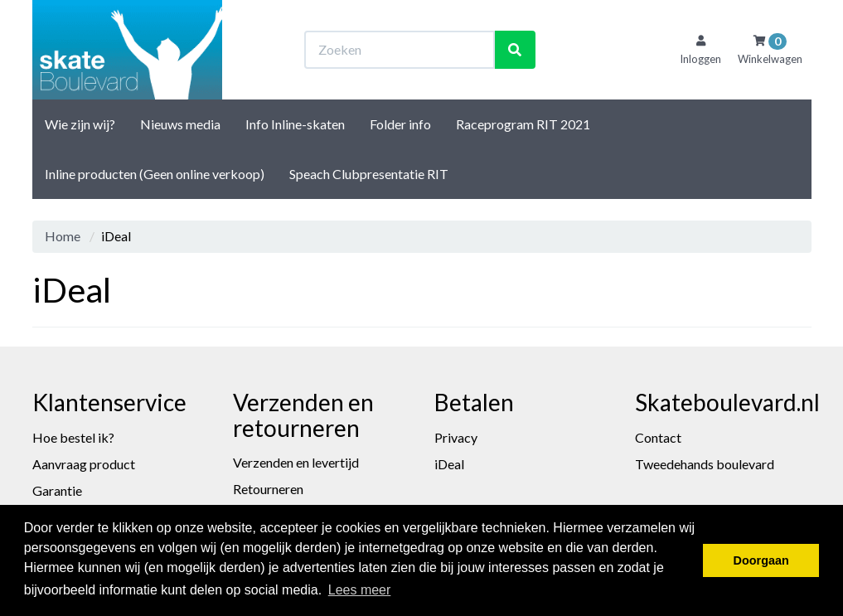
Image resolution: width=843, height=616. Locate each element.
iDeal (449, 464)
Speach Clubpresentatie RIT (369, 174)
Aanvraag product (84, 464)
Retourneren (268, 489)
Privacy (456, 437)
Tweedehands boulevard (705, 464)
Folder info (400, 124)
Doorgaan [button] (761, 560)
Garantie (57, 490)
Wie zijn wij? (80, 124)
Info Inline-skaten (295, 124)
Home (63, 236)
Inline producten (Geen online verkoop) (155, 174)
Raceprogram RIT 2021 (523, 124)
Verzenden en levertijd (296, 462)
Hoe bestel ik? (73, 437)
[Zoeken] (515, 50)
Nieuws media (180, 124)
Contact (658, 437)
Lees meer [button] (360, 590)
